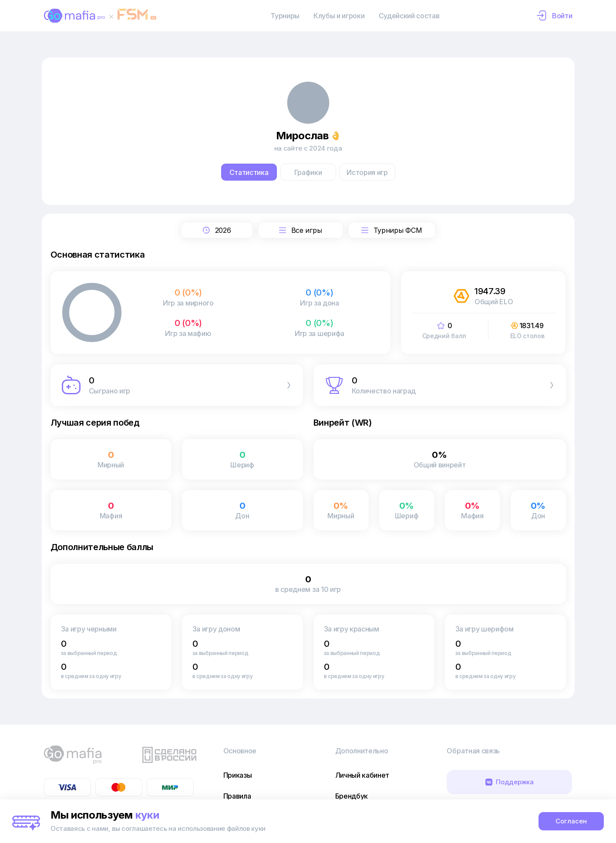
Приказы (238, 775)
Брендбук (352, 796)
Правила (237, 796)
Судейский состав (409, 16)
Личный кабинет (362, 775)
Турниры (285, 16)
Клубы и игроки (339, 16)
